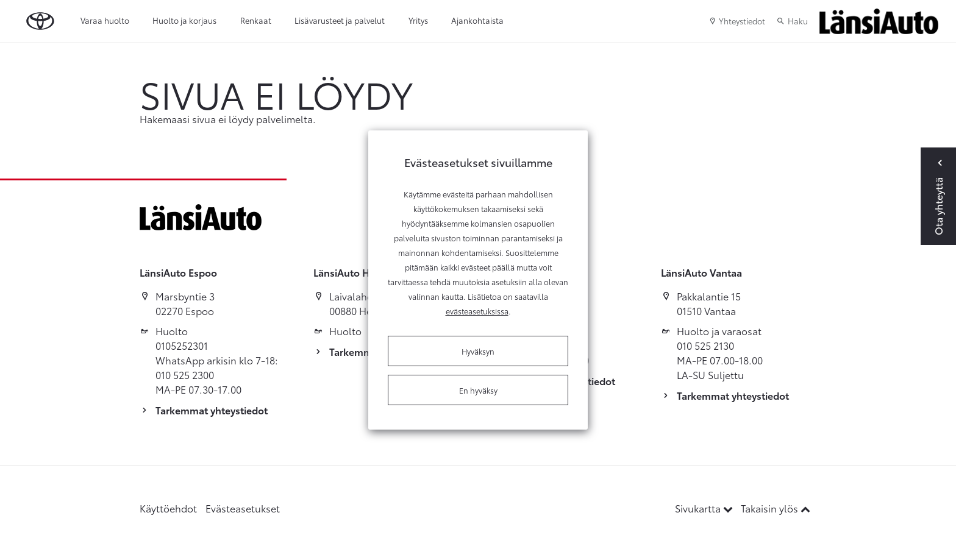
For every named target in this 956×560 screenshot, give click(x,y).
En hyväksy (478, 390)
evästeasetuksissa (477, 311)
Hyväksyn (478, 351)
